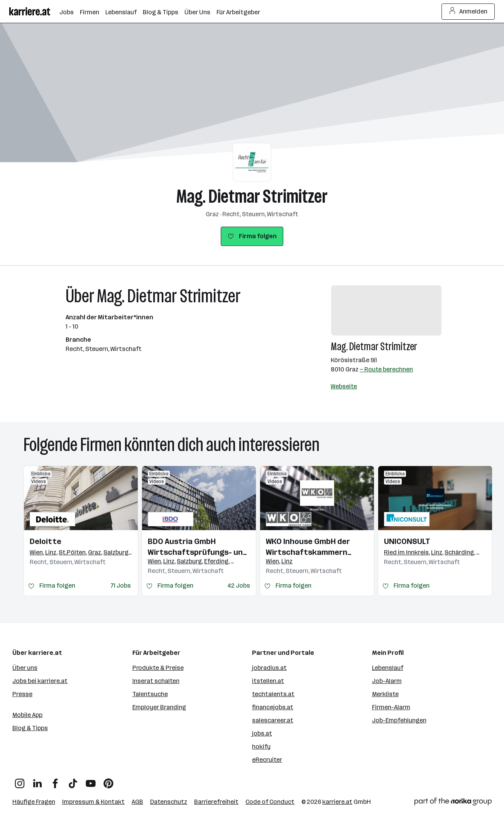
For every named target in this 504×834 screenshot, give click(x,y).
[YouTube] (91, 781)
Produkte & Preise (158, 668)
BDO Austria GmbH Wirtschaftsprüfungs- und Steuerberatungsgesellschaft (199, 547)
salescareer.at (273, 720)
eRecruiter (267, 760)
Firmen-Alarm (391, 707)
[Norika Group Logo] (453, 803)
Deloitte (46, 541)
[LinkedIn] (37, 781)
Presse (22, 694)
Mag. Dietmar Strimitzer (252, 196)
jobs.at (262, 733)
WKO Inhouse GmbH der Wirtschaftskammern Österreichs (308, 547)
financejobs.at (273, 707)
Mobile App (27, 715)
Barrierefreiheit (216, 802)
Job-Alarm (387, 681)
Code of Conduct (270, 802)
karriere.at (337, 802)
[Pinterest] (108, 781)
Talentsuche (150, 694)
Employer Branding (159, 707)
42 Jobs (239, 586)
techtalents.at (273, 694)
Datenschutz (169, 802)
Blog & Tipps (30, 728)
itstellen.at (268, 681)
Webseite (344, 386)
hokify (261, 747)
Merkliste (385, 694)
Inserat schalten (156, 681)
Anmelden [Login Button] (468, 12)
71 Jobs (121, 586)
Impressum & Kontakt (93, 802)
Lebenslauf (388, 668)
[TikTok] (73, 781)
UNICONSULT (407, 541)
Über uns (25, 668)
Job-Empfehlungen (399, 720)
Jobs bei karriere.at (40, 681)
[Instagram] (20, 781)
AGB (137, 802)
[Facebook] (55, 781)
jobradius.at (269, 668)
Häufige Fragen (34, 802)
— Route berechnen (386, 369)
